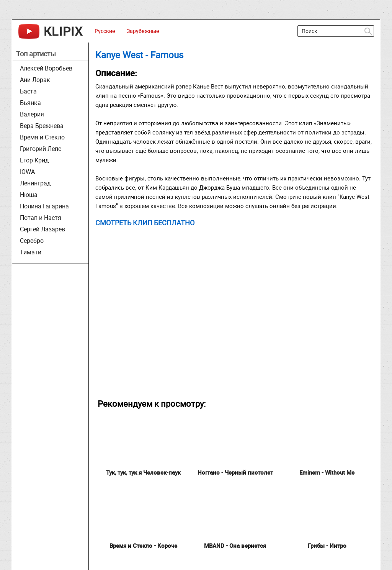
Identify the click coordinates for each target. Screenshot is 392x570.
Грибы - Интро (327, 545)
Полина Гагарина (44, 206)
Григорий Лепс (41, 149)
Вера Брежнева (42, 126)
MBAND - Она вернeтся (235, 545)
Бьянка (30, 103)
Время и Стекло (42, 137)
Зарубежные (143, 31)
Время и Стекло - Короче (143, 545)
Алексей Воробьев (46, 68)
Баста (28, 91)
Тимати (31, 252)
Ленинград (35, 183)
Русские (105, 31)
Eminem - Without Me (327, 472)
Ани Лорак (35, 80)
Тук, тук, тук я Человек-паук (143, 472)
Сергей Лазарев (42, 229)
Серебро (32, 241)
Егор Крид (34, 160)
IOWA (27, 172)
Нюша (29, 195)
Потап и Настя (41, 218)
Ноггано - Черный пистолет (235, 472)
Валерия (32, 114)
